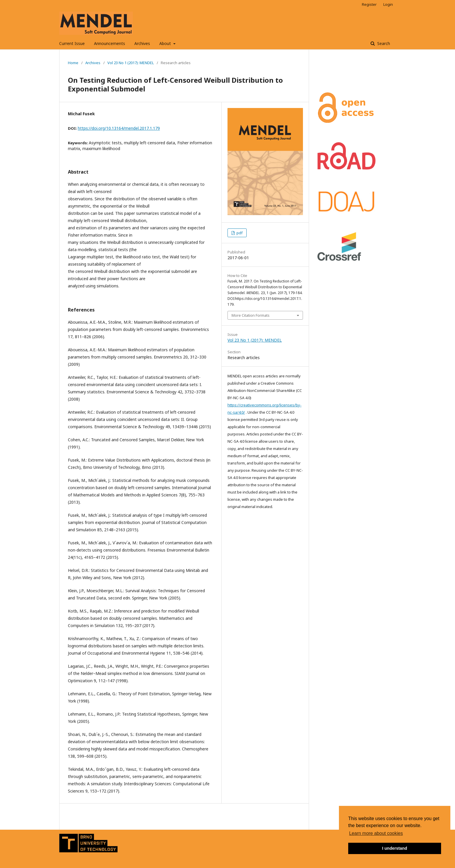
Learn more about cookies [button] (376, 833)
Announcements (110, 43)
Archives (142, 43)
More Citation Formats (251, 315)
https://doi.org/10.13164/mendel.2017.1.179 (119, 128)
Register (369, 4)
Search (383, 43)
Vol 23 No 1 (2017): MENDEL (131, 63)
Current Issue (72, 43)
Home (73, 63)
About (166, 43)
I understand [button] (395, 848)
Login (388, 4)
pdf (239, 233)
